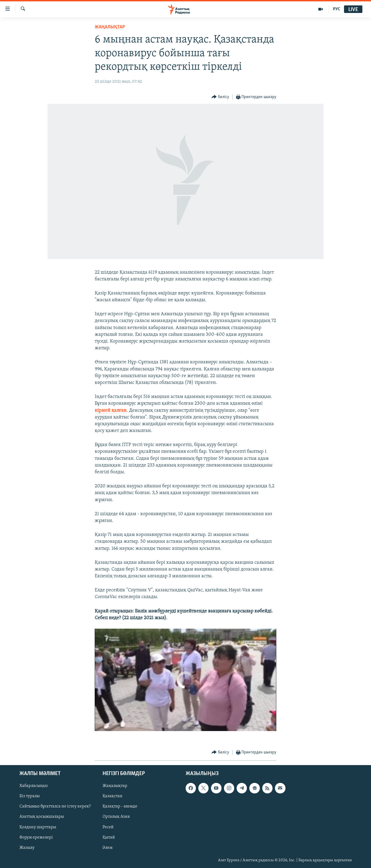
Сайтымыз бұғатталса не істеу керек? (55, 807)
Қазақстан (113, 796)
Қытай (109, 837)
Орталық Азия (116, 817)
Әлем (108, 848)
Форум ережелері (36, 837)
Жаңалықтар (115, 786)
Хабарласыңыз (34, 786)
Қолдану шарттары (38, 827)
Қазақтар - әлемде (120, 807)
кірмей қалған (111, 410)
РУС (337, 9)
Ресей (108, 827)
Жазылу (27, 848)
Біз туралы (30, 796)
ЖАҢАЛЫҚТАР (110, 27)
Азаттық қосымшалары (42, 817)
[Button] (220, 97)
